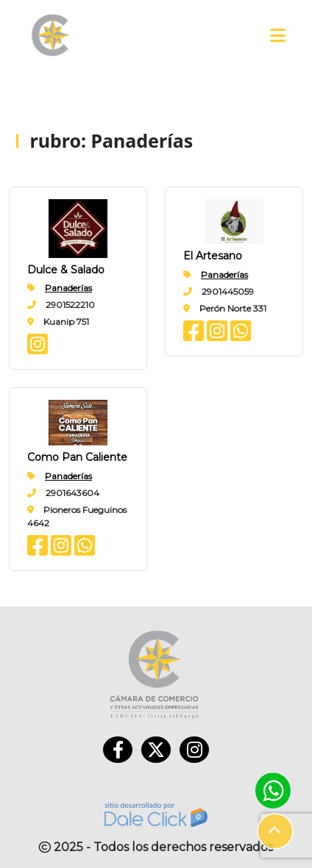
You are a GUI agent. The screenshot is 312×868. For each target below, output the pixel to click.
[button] (275, 831)
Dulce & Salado (66, 270)
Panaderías (68, 288)
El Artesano (213, 256)
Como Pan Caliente (77, 457)
